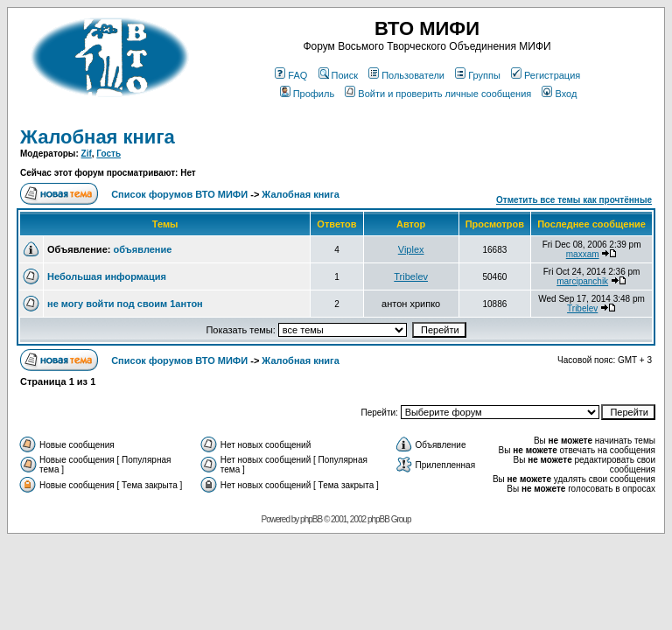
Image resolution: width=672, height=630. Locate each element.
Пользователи (406, 75)
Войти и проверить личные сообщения (438, 94)
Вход (559, 94)
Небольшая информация (107, 276)
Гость (108, 154)
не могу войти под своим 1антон (125, 304)
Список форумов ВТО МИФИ (179, 194)
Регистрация (546, 75)
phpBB (311, 519)
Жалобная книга (98, 137)
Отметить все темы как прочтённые (574, 200)
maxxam (583, 254)
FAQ (291, 75)
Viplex (411, 249)
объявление (142, 249)
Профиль (308, 94)
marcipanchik (582, 281)
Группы (478, 75)
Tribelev (411, 276)
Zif (87, 154)
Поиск (338, 75)
